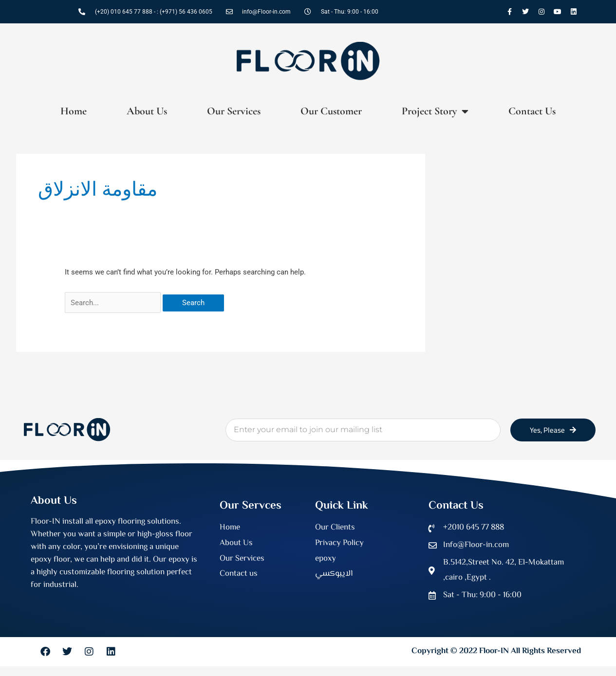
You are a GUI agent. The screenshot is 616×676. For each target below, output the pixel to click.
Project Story (435, 111)
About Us (147, 111)
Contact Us (532, 111)
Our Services (234, 111)
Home (74, 111)
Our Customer (331, 111)
